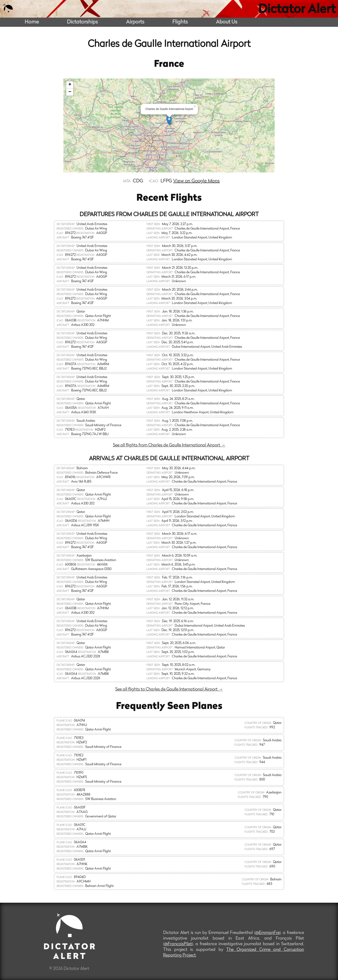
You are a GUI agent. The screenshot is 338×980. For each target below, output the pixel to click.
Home (32, 22)
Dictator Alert (297, 10)
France (169, 64)
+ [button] (70, 85)
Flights (180, 22)
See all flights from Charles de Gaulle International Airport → (169, 445)
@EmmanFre (267, 933)
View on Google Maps (196, 181)
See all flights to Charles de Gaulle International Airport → (169, 689)
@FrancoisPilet (178, 944)
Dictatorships (82, 22)
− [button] (70, 92)
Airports (135, 22)
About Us (227, 22)
